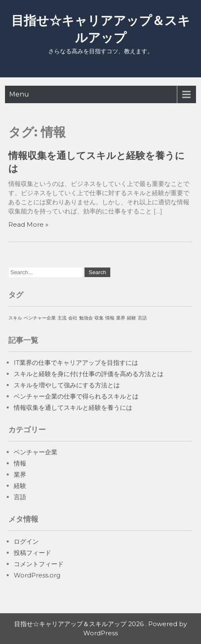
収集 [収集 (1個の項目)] (99, 318)
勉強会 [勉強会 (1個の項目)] (86, 318)
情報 (20, 463)
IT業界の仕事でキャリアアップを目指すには (76, 363)
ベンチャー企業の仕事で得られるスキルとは (76, 396)
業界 (20, 474)
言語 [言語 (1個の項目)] (142, 318)
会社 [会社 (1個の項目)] (73, 318)
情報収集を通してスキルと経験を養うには (73, 407)
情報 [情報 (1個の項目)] (110, 318)
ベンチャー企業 (36, 452)
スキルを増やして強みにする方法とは (67, 385)
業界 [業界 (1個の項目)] (121, 318)
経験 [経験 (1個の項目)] (132, 318)
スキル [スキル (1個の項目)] (15, 318)
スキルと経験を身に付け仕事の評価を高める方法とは (89, 374)
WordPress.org (37, 575)
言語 (20, 497)
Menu (19, 94)
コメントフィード (39, 564)
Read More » (28, 224)
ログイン (26, 541)
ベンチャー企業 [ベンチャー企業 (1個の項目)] (40, 318)
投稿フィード (32, 553)
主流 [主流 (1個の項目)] (62, 318)
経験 (20, 486)
